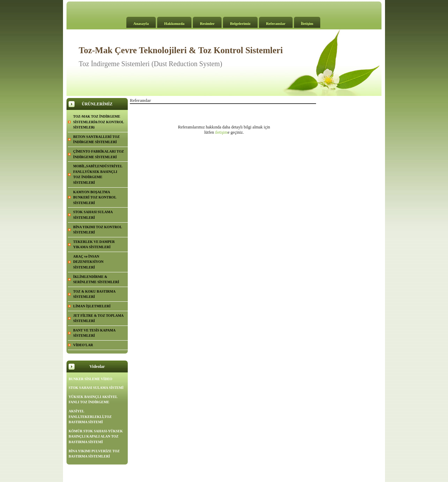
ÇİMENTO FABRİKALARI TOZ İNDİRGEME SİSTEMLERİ (99, 154)
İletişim (307, 23)
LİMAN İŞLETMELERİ (92, 306)
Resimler (207, 23)
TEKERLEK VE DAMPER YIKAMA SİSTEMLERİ (94, 245)
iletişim (222, 132)
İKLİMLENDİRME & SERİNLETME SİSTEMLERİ (96, 280)
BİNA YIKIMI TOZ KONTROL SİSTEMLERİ (98, 230)
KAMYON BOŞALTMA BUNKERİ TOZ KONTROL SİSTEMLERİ (95, 197)
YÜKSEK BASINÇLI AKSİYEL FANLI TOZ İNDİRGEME (93, 400)
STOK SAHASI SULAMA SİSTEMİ (96, 388)
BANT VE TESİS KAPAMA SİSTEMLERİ (94, 333)
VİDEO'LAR (83, 345)
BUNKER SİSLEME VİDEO (90, 379)
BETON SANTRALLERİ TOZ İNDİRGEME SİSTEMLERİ (96, 139)
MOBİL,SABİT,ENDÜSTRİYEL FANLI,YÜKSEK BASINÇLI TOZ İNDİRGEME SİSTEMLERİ (98, 174)
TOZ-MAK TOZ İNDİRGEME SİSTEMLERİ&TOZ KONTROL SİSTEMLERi (99, 122)
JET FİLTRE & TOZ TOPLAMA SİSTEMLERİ (98, 318)
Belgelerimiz (240, 23)
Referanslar (276, 23)
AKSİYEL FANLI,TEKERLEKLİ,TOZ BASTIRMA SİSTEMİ (90, 417)
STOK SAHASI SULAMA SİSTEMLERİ (93, 215)
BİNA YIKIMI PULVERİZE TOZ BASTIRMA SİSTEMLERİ (94, 454)
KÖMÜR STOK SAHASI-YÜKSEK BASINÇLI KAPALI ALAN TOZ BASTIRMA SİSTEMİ (96, 436)
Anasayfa (141, 23)
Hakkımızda (174, 23)
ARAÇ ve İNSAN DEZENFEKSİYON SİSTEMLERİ (88, 262)
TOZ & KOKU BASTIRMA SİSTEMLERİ (94, 294)
